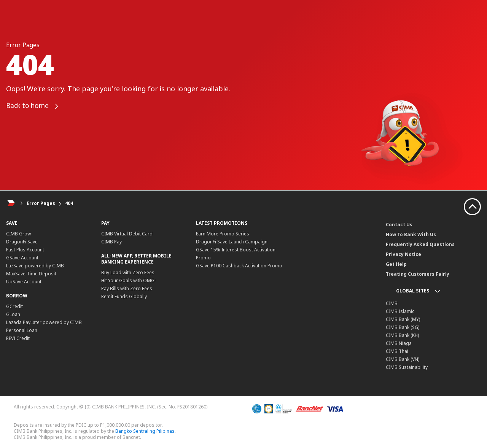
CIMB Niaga (399, 343)
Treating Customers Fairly (418, 274)
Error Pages (41, 203)
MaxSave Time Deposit (31, 274)
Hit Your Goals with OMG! (128, 280)
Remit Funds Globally (124, 296)
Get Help (396, 264)
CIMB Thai (397, 351)
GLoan (13, 314)
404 (69, 203)
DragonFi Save (22, 242)
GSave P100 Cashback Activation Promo (239, 266)
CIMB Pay (111, 242)
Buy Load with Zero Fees (128, 272)
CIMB (392, 303)
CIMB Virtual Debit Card (127, 234)
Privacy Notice (403, 254)
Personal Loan (22, 330)
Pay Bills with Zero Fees (127, 288)
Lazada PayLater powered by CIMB (44, 322)
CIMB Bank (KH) (402, 335)
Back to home (34, 106)
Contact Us (399, 225)
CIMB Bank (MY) (403, 319)
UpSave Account (24, 282)
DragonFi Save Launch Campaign (232, 242)
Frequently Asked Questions (420, 244)
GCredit (14, 306)
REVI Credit (18, 338)
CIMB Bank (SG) (403, 327)
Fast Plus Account (25, 250)
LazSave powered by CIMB (35, 266)
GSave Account (22, 258)
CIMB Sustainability (407, 367)
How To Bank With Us (411, 234)
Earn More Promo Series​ (223, 234)
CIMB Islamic (400, 311)
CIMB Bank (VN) (403, 359)
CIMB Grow (18, 234)
